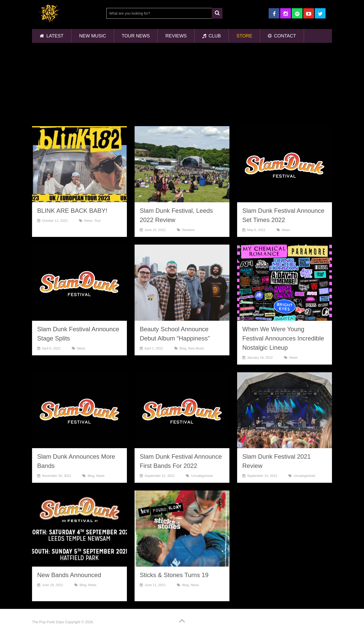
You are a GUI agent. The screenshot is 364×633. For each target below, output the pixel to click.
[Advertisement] (182, 85)
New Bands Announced (69, 575)
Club (211, 36)
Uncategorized (202, 476)
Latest (52, 36)
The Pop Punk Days (48, 622)
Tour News (136, 36)
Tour (98, 221)
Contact (282, 36)
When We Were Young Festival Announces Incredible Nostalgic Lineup (283, 338)
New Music (93, 36)
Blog (183, 348)
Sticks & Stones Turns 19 (174, 575)
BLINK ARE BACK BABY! (72, 211)
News (88, 221)
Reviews (176, 36)
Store (244, 36)
